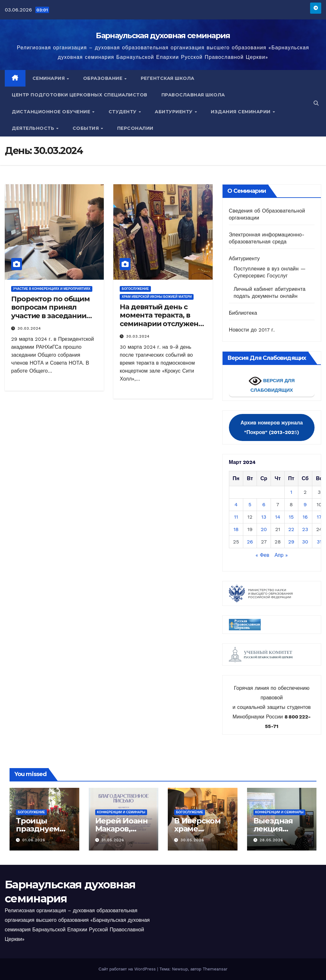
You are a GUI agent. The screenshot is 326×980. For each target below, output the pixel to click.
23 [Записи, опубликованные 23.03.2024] (305, 529)
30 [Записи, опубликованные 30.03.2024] (305, 542)
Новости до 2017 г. (252, 330)
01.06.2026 (34, 840)
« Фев (262, 555)
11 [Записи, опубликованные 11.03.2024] (236, 517)
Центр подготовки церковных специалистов (80, 95)
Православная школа (193, 95)
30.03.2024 (29, 328)
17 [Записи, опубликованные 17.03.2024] (319, 517)
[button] (316, 103)
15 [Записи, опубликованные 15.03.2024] (291, 517)
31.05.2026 (113, 840)
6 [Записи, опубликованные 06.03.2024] (264, 504)
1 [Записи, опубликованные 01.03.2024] (291, 492)
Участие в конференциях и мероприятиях (52, 289)
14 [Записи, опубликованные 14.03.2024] (278, 517)
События (86, 128)
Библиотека (243, 313)
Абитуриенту (174, 112)
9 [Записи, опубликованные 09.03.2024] (305, 504)
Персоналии (135, 128)
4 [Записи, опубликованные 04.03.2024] (236, 504)
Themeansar (215, 969)
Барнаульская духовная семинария (163, 35)
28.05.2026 (271, 840)
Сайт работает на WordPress (128, 969)
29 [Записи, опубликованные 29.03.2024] (291, 542)
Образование (103, 78)
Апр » (281, 555)
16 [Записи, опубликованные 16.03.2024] (305, 517)
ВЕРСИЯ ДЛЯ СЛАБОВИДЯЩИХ (272, 384)
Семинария (49, 78)
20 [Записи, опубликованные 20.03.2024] (264, 529)
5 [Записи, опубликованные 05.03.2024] (250, 504)
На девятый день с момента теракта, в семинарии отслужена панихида (161, 319)
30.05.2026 (192, 840)
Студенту (123, 112)
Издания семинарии (241, 112)
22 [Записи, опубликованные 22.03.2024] (291, 529)
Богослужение (135, 289)
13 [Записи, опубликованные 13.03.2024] (264, 517)
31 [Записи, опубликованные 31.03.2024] (319, 542)
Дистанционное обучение (52, 112)
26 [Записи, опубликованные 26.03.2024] (250, 542)
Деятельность (34, 128)
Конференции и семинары (121, 812)
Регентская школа (168, 78)
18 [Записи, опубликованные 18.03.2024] (236, 529)
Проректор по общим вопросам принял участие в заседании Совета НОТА (50, 311)
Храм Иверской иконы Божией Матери (157, 297)
